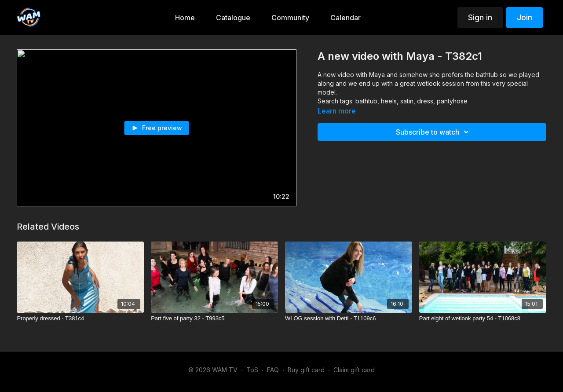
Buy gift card (306, 370)
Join (525, 17)
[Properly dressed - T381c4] (80, 319)
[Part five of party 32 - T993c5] (214, 319)
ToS (252, 370)
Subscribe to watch (434, 132)
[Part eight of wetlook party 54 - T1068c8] (483, 319)
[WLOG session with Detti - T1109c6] (349, 319)
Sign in (480, 17)
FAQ (273, 370)
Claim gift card (354, 370)
